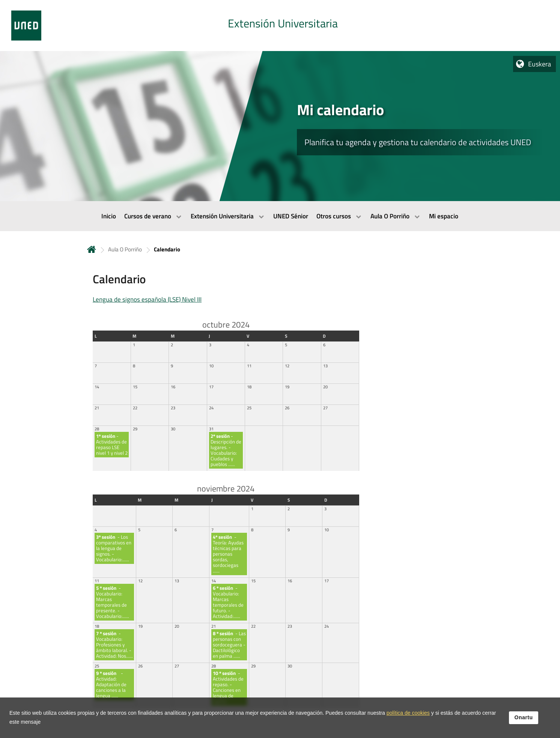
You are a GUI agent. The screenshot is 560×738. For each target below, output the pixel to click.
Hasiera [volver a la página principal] (92, 249)
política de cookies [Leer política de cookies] (408, 714)
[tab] (280, 26)
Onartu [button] (524, 719)
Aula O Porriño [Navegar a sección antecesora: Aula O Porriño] (125, 249)
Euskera (540, 64)
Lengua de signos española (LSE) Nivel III (147, 299)
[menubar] (280, 216)
